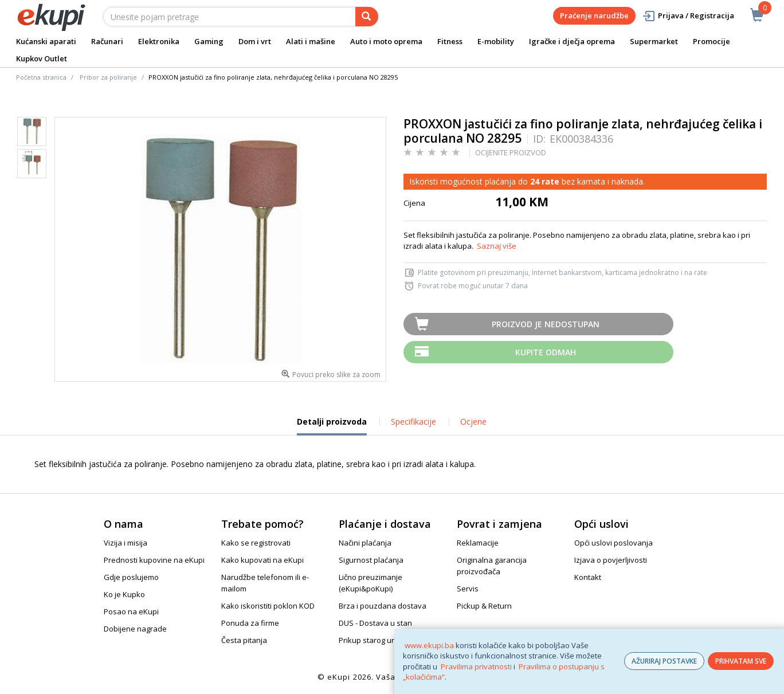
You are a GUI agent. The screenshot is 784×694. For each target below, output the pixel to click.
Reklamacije (478, 543)
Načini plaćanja (365, 543)
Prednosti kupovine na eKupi (154, 560)
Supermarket (654, 41)
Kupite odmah (546, 352)
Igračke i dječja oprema (572, 41)
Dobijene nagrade (135, 629)
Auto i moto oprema (386, 41)
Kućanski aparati (46, 41)
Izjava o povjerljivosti (611, 560)
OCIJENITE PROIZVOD (511, 152)
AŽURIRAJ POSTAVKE (664, 661)
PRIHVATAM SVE (741, 661)
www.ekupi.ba (429, 645)
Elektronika (159, 41)
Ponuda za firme (250, 623)
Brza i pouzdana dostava (383, 606)
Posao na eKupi (131, 611)
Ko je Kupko (124, 594)
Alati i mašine (311, 41)
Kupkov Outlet (42, 58)
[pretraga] (367, 17)
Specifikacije (413, 422)
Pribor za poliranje (108, 77)
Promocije (712, 41)
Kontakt (588, 577)
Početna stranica (41, 77)
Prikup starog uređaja (377, 640)
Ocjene (473, 422)
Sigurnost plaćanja (371, 560)
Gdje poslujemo (131, 577)
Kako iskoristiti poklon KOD (268, 606)
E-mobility (496, 41)
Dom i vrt (255, 41)
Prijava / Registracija (688, 16)
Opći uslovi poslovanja (614, 543)
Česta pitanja (244, 640)
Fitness (450, 41)
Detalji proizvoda (332, 426)
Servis (468, 589)
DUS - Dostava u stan (375, 623)
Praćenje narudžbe (594, 15)
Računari (107, 41)
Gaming (209, 41)
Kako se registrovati (256, 543)
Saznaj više (497, 246)
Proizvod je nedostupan (546, 324)
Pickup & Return (484, 606)
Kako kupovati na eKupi (262, 560)
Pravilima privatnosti (476, 666)
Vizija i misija (126, 543)
